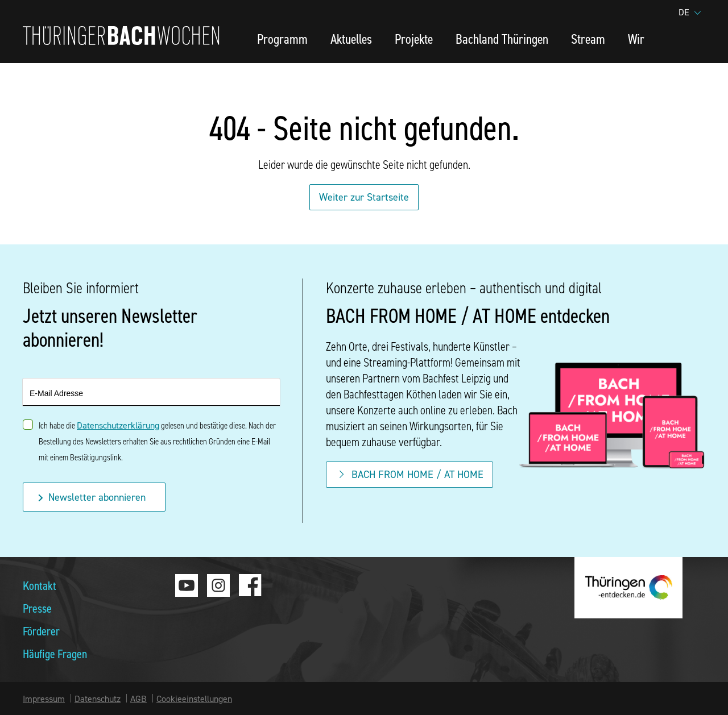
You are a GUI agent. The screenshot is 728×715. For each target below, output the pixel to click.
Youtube (187, 585)
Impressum (44, 699)
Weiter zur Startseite (364, 197)
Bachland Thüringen (502, 39)
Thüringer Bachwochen (121, 36)
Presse (37, 608)
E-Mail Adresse (56, 393)
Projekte (414, 39)
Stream (588, 39)
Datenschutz (98, 699)
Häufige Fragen (55, 653)
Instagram (218, 585)
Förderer (41, 631)
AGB (138, 699)
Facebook (250, 585)
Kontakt (40, 585)
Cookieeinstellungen (194, 699)
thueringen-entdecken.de (628, 588)
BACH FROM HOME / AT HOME (409, 474)
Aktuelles (351, 39)
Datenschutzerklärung (118, 425)
